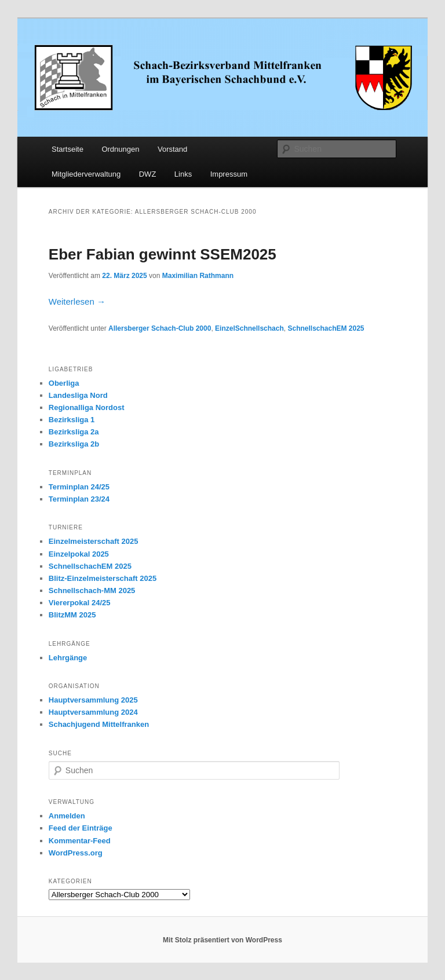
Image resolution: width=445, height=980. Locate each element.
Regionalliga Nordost (87, 407)
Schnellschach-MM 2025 (92, 590)
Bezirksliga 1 (72, 420)
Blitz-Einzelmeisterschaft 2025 (103, 578)
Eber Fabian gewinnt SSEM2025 (163, 254)
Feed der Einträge (81, 828)
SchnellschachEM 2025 (326, 328)
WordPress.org (76, 853)
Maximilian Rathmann (198, 276)
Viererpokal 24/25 (80, 603)
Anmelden (67, 816)
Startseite (68, 149)
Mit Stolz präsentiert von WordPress (222, 940)
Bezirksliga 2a (74, 432)
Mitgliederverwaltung (86, 174)
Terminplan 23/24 (79, 499)
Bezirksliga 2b (74, 444)
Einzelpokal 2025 (79, 554)
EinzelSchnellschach (249, 328)
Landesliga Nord (78, 395)
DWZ (148, 174)
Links (183, 174)
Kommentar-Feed (80, 841)
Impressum (229, 174)
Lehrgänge (68, 658)
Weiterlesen (77, 301)
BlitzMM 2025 (72, 615)
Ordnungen (120, 149)
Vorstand (172, 149)
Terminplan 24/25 (79, 487)
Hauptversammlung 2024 (93, 712)
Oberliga (64, 383)
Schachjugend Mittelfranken (99, 724)
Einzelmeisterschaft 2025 (94, 541)
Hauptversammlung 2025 (93, 700)
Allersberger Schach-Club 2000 (160, 328)
